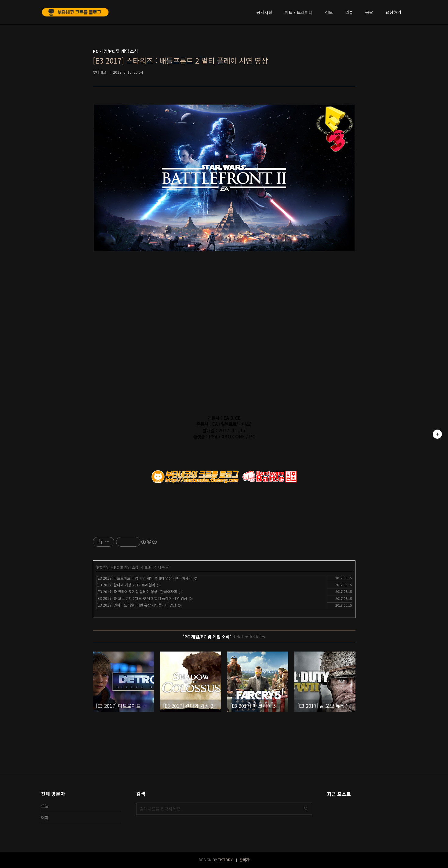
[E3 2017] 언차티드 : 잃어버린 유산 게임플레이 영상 (136, 605)
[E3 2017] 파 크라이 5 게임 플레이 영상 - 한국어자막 (137, 591)
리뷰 (349, 12)
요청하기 (393, 12)
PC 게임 (103, 567)
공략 (369, 12)
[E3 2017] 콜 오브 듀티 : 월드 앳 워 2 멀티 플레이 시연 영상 (142, 598)
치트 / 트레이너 (299, 12)
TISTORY (225, 860)
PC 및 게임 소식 (126, 567)
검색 (306, 809)
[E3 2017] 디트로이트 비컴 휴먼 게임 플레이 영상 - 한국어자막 (144, 578)
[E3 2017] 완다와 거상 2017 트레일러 (126, 585)
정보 (329, 12)
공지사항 (264, 12)
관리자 (244, 860)
